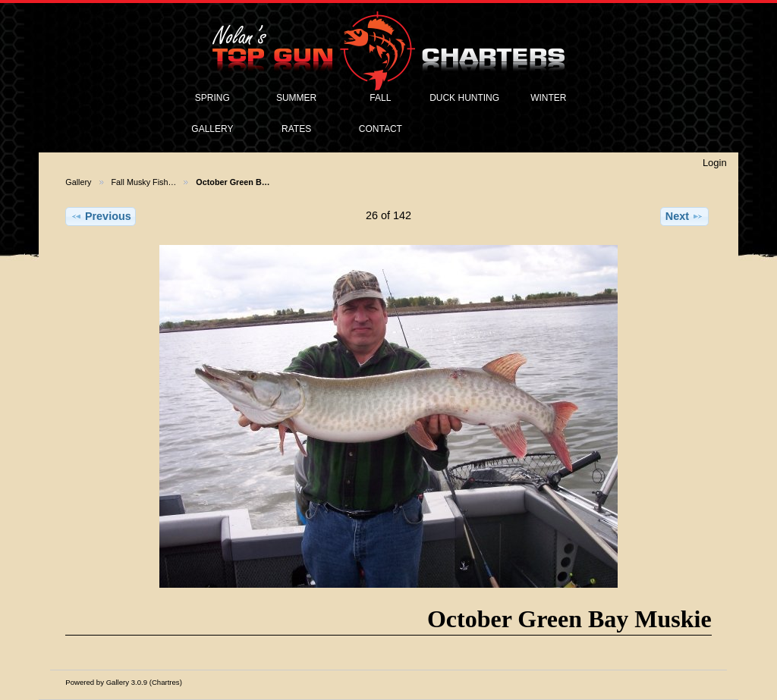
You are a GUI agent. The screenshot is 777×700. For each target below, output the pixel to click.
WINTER (548, 98)
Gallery (78, 182)
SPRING (212, 98)
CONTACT (381, 129)
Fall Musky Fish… (144, 182)
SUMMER (296, 98)
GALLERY (212, 129)
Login (715, 163)
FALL (380, 98)
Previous (101, 216)
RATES (296, 129)
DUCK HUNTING (464, 98)
